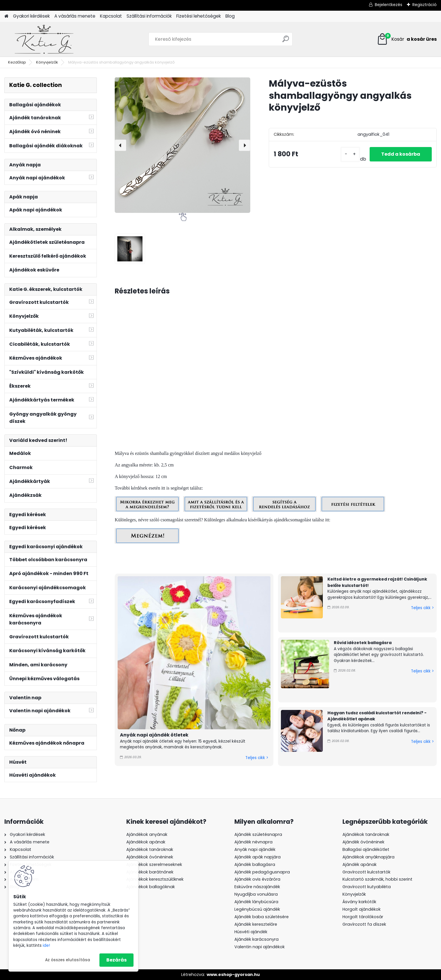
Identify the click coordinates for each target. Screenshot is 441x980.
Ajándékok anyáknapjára (368, 857)
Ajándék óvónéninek (363, 842)
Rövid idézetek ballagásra (363, 643)
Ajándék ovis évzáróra (257, 879)
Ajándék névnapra (253, 842)
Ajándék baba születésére (262, 917)
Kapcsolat (111, 16)
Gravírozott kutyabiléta (367, 887)
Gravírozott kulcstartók (366, 872)
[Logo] (44, 39)
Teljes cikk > (257, 758)
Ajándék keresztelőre (256, 924)
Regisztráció (425, 5)
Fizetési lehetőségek (199, 16)
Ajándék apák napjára (257, 857)
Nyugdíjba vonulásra (256, 894)
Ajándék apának (360, 864)
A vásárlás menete (75, 16)
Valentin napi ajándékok (260, 947)
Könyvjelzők (47, 62)
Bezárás (116, 960)
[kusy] (350, 154)
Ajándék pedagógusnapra (262, 872)
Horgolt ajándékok (362, 909)
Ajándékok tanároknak (150, 849)
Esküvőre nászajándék (257, 887)
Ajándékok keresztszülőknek (155, 879)
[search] (286, 41)
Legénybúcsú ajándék (257, 909)
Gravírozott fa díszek (364, 924)
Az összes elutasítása (68, 960)
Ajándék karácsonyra (256, 939)
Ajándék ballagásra (255, 864)
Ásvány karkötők (359, 902)
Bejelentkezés (389, 5)
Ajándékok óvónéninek (150, 857)
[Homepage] (6, 16)
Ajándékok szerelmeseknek (154, 864)
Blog (230, 16)
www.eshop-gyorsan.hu (233, 975)
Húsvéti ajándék (251, 932)
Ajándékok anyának (147, 834)
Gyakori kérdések (31, 16)
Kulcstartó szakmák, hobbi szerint (377, 879)
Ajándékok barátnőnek (150, 872)
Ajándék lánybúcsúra (256, 902)
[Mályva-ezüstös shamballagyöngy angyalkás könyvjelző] (182, 145)
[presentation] (121, 145)
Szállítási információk (149, 16)
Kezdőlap (17, 62)
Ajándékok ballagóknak (151, 887)
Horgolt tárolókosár (363, 917)
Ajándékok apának (146, 842)
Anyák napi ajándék (255, 849)
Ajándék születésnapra (258, 834)
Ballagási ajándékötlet (366, 849)
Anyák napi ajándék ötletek (154, 735)
